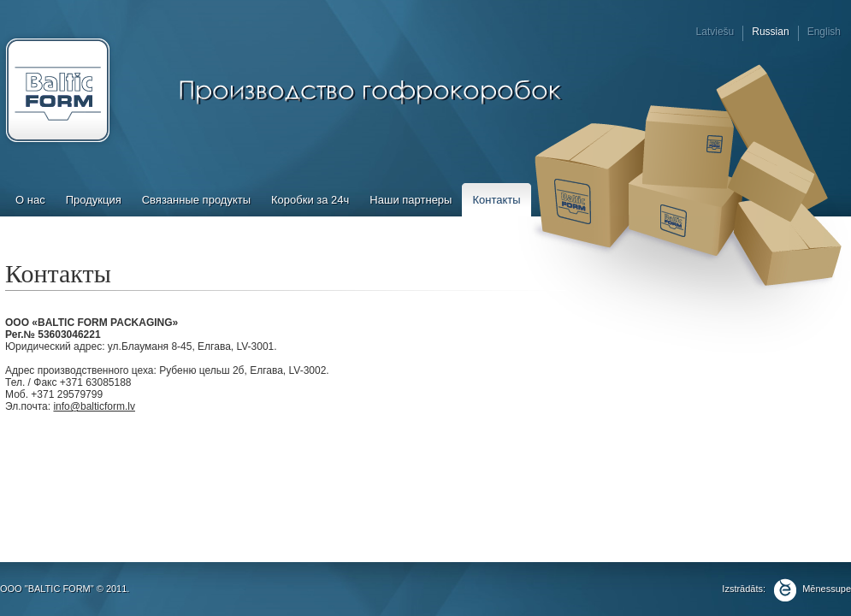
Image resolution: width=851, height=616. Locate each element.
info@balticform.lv (94, 406)
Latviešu (715, 32)
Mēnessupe (810, 589)
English (824, 32)
